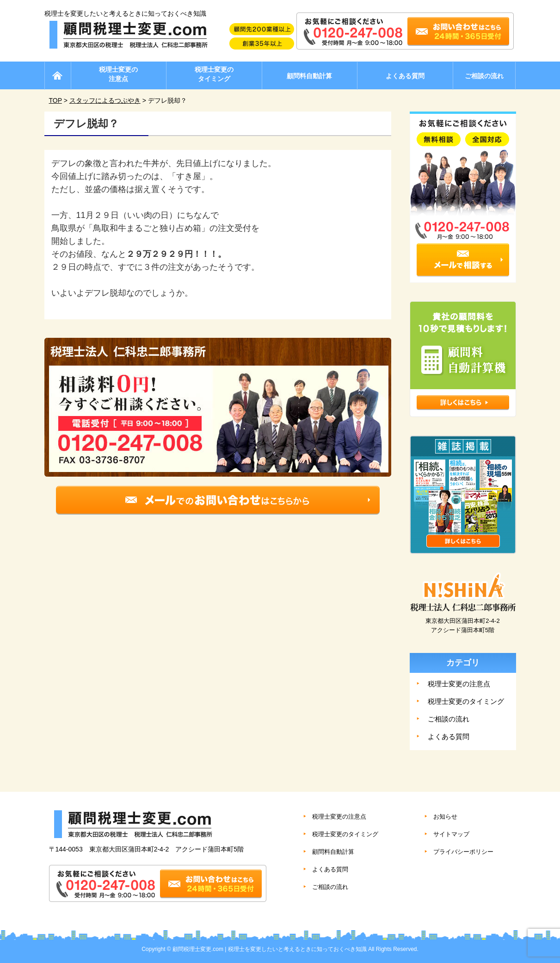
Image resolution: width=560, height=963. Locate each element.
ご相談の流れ (484, 76)
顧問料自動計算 (309, 76)
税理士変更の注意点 (118, 74)
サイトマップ (451, 834)
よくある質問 (405, 76)
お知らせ (445, 817)
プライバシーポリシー (463, 852)
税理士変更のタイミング (214, 74)
